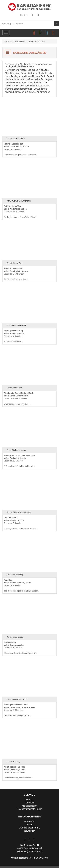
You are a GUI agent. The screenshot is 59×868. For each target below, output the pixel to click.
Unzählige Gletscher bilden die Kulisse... (21, 523)
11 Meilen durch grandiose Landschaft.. (20, 149)
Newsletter (29, 831)
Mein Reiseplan (29, 806)
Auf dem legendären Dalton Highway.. (20, 461)
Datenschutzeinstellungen (29, 809)
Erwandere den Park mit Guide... (19, 399)
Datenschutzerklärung (29, 828)
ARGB (30, 825)
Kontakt (29, 800)
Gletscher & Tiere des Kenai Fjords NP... (21, 648)
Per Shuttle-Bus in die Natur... (16, 274)
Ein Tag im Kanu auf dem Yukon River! (20, 212)
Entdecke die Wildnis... (14, 336)
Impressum (29, 821)
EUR (24, 15)
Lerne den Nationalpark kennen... (20, 710)
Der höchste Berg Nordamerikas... (18, 772)
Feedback (29, 803)
